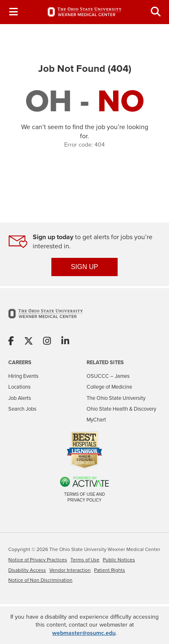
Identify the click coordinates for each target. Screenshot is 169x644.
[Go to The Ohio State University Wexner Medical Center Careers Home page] (84, 12)
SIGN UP (84, 267)
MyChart (96, 420)
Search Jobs (22, 409)
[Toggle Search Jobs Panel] (156, 12)
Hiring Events (23, 376)
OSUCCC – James (108, 376)
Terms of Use (85, 560)
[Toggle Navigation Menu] (13, 12)
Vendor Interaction (70, 570)
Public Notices (119, 560)
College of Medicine (109, 387)
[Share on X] (29, 342)
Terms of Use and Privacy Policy (84, 497)
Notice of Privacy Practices (38, 560)
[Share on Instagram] (47, 342)
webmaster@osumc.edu (84, 633)
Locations (19, 387)
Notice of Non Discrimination (40, 580)
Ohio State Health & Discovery (121, 409)
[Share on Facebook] (11, 342)
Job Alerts (20, 398)
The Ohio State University (116, 398)
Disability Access (27, 570)
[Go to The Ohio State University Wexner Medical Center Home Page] (46, 319)
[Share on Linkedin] (65, 342)
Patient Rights (110, 570)
